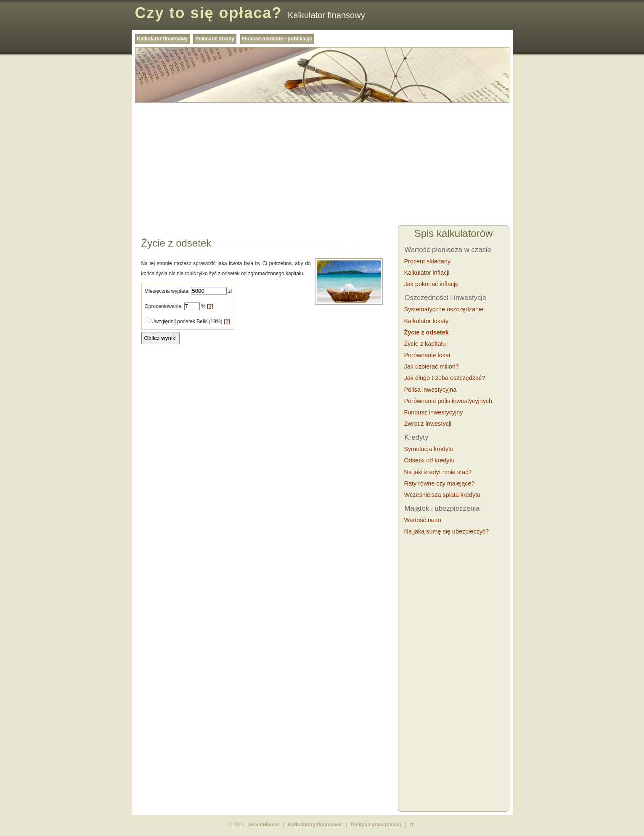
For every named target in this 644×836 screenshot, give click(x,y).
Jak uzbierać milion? (432, 366)
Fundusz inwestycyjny (434, 412)
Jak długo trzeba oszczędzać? (445, 378)
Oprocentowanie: (164, 306)
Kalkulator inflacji (427, 273)
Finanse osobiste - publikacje (277, 39)
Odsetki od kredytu (429, 460)
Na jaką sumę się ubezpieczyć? (447, 531)
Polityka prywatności (376, 825)
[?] (210, 306)
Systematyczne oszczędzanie (444, 309)
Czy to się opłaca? (209, 13)
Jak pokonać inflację (432, 284)
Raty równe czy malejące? (440, 483)
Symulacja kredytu (429, 449)
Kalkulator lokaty (427, 321)
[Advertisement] (322, 165)
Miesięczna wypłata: (167, 291)
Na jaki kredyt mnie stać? (438, 472)
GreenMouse (264, 825)
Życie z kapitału (425, 344)
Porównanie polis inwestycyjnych (448, 401)
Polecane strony (215, 39)
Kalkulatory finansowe (315, 825)
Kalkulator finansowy (163, 39)
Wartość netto (423, 520)
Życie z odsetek (427, 332)
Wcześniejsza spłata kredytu (443, 495)
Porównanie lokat (427, 355)
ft (412, 825)
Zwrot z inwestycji (428, 424)
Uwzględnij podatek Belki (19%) (188, 321)
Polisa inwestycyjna (431, 390)
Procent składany (427, 261)
